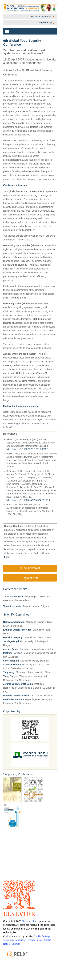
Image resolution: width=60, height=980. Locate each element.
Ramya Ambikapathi (14, 622)
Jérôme (8, 684)
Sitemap (16, 944)
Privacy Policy (35, 940)
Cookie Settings (42, 936)
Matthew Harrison (13, 653)
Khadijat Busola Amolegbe (17, 630)
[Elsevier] (30, 898)
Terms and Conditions (14, 940)
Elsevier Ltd (28, 921)
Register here (30, 578)
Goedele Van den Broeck (16, 696)
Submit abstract (30, 568)
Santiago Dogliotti (13, 641)
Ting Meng (9, 672)
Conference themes (15, 185)
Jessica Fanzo (11, 649)
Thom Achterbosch (13, 597)
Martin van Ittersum (14, 699)
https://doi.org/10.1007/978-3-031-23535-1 (27, 449)
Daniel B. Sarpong (13, 637)
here (7, 557)
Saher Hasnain (11, 661)
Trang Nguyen (11, 676)
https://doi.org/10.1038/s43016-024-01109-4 (28, 500)
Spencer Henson (12, 665)
